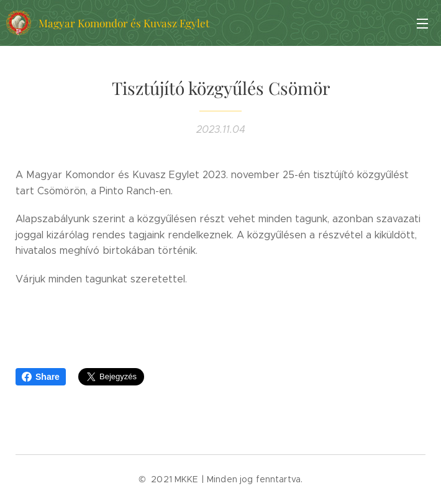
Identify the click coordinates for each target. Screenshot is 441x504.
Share (41, 377)
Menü (422, 24)
